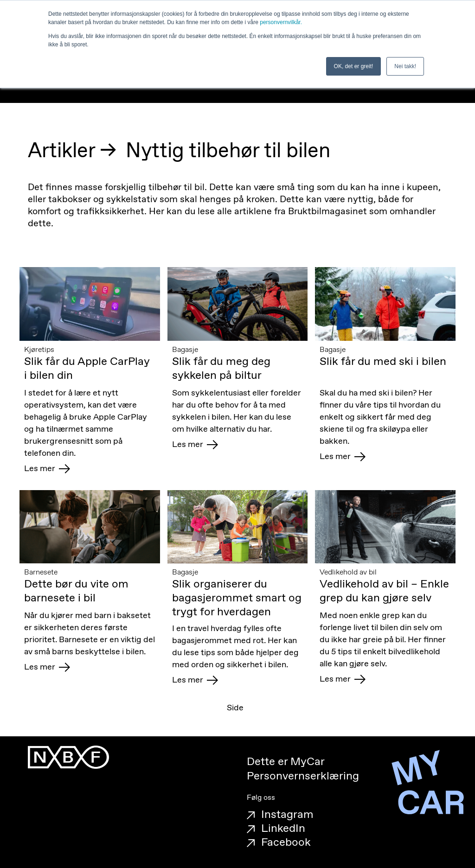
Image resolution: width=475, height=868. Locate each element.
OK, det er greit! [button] (354, 66)
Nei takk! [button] (405, 66)
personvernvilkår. (281, 22)
